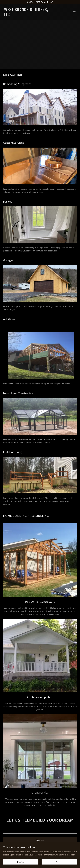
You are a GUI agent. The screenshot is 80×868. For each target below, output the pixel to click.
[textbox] (40, 830)
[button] (74, 12)
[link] (29, 15)
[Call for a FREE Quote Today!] (40, 2)
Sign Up (40, 840)
